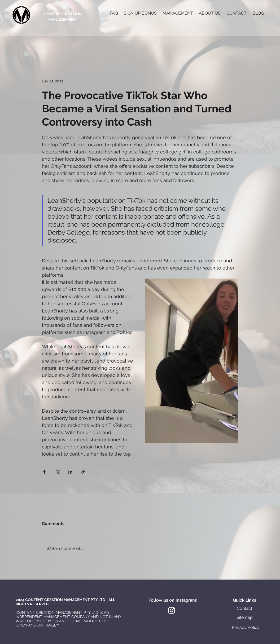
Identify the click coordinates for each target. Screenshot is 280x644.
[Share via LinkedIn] (70, 472)
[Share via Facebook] (44, 472)
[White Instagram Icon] (172, 610)
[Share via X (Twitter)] (57, 472)
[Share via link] (83, 472)
